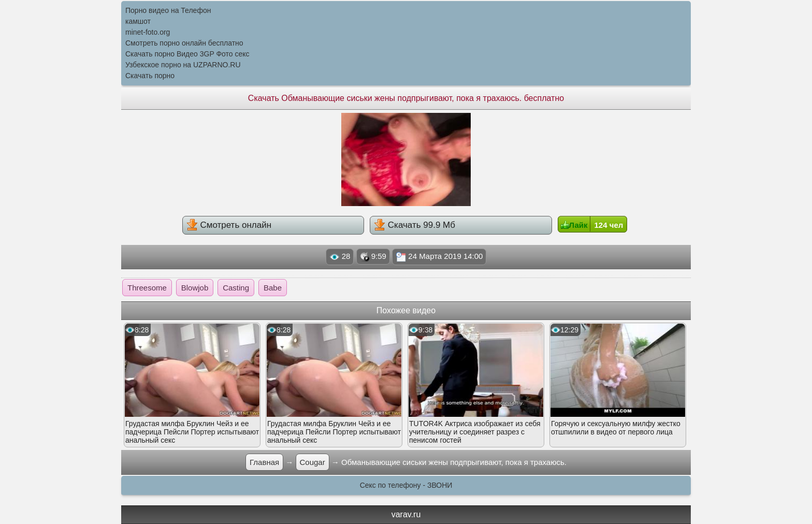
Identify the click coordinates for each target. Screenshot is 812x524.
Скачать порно (150, 76)
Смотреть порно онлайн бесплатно (184, 43)
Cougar (313, 462)
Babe (273, 288)
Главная (264, 462)
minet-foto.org (148, 32)
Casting (236, 288)
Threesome (147, 288)
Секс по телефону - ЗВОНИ (406, 485)
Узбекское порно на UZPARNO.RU (183, 65)
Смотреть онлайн (229, 225)
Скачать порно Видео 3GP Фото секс (187, 54)
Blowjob (195, 288)
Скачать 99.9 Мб (415, 225)
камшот (138, 21)
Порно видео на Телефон (168, 10)
